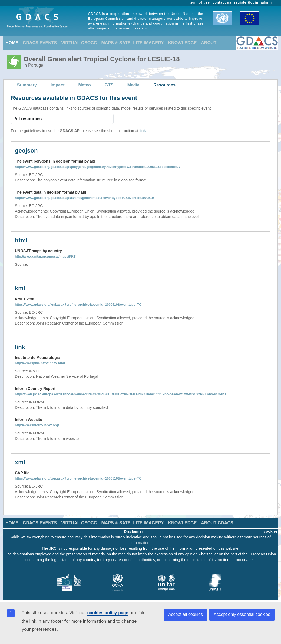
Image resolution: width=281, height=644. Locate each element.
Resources (164, 85)
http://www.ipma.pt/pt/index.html (40, 363)
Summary (27, 85)
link (143, 131)
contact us (222, 2)
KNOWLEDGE (183, 43)
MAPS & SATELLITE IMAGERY (132, 43)
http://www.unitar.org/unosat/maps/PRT (45, 257)
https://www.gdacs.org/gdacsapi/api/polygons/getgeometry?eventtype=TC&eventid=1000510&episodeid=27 (98, 167)
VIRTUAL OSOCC (79, 43)
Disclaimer (133, 531)
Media (133, 85)
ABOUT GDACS (217, 523)
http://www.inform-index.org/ (37, 425)
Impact (58, 85)
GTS (109, 85)
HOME (12, 43)
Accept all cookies (186, 614)
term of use (200, 2)
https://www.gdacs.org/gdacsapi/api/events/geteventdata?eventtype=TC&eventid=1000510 (84, 198)
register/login (246, 2)
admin (266, 2)
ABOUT (209, 43)
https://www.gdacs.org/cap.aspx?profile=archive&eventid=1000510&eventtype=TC (78, 478)
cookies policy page (108, 613)
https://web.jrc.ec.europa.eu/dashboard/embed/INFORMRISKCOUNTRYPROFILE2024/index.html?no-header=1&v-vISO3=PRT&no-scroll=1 (121, 394)
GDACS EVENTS (40, 43)
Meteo (85, 85)
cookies (271, 531)
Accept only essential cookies (242, 614)
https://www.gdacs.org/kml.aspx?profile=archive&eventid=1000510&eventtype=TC (78, 305)
